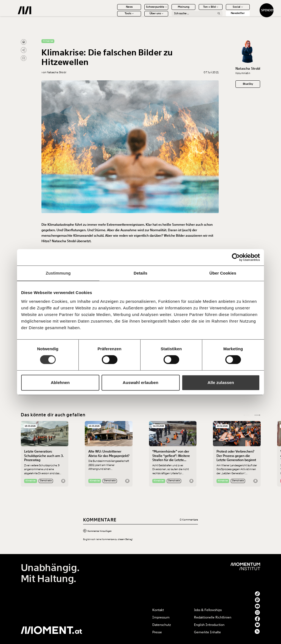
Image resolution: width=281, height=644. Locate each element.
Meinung (170, 10)
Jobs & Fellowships (208, 610)
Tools (116, 16)
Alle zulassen (221, 382)
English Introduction (209, 625)
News (116, 10)
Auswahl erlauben (140, 382)
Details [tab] (140, 273)
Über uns (143, 16)
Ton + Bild (197, 10)
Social (225, 10)
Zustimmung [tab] (58, 273)
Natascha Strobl (248, 69)
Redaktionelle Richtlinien (213, 617)
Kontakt (158, 610)
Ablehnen (60, 382)
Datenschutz (162, 625)
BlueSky (248, 84)
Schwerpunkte (143, 10)
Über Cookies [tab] (223, 273)
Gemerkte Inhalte (207, 632)
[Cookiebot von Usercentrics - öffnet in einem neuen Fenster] (236, 257)
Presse (157, 632)
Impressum (161, 617)
